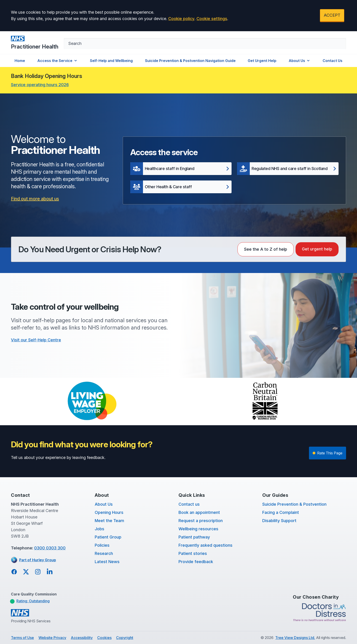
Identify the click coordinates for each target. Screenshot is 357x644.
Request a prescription (201, 521)
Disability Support (279, 521)
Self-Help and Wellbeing (111, 61)
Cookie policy (181, 19)
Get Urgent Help (262, 61)
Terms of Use (22, 638)
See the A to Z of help (266, 249)
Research (104, 553)
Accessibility (82, 638)
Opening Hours (109, 512)
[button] (181, 169)
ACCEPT (332, 15)
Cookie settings (212, 19)
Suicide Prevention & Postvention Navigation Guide (190, 61)
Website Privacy (52, 638)
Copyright (125, 638)
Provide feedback (196, 562)
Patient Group (108, 537)
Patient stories (193, 553)
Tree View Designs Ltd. (295, 638)
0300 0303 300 (50, 548)
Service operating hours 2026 (40, 85)
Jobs (99, 529)
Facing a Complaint (281, 512)
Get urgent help (317, 249)
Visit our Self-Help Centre (36, 340)
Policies (102, 545)
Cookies (104, 638)
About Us (300, 61)
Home (20, 61)
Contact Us (333, 61)
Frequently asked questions (205, 545)
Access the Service (58, 61)
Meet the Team (109, 521)
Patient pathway (194, 537)
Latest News (107, 562)
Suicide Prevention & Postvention (294, 504)
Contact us (189, 504)
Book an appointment (199, 512)
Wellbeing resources (198, 529)
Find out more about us (35, 199)
